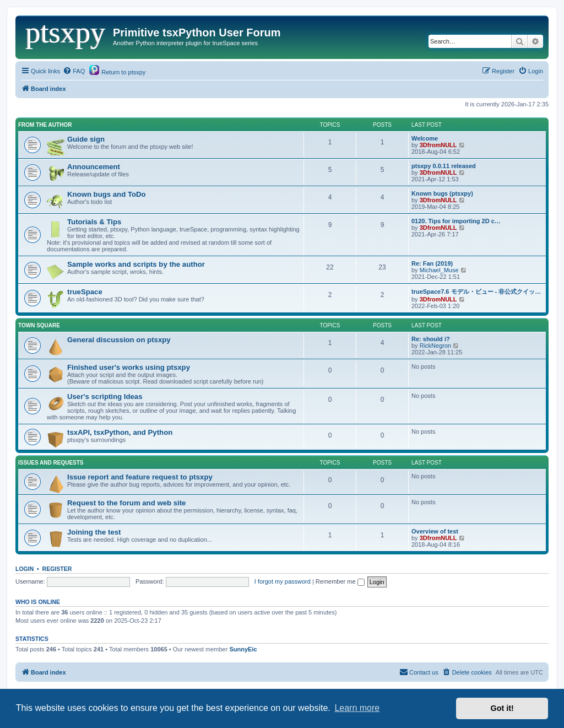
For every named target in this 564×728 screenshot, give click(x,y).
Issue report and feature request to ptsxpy (140, 477)
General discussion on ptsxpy (119, 340)
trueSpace (85, 292)
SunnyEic (243, 649)
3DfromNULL (438, 145)
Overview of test (435, 531)
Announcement (94, 167)
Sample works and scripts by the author (136, 264)
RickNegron (435, 346)
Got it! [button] (502, 708)
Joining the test (94, 532)
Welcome (425, 138)
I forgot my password (283, 581)
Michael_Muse (439, 270)
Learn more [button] (357, 708)
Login (25, 569)
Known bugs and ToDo (107, 194)
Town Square (39, 325)
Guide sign (86, 139)
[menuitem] (74, 71)
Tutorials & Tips (94, 222)
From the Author (45, 125)
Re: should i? (431, 339)
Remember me (340, 581)
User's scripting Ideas (105, 397)
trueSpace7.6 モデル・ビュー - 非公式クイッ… (476, 292)
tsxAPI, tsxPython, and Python (120, 432)
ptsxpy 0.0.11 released (444, 166)
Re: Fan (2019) (432, 263)
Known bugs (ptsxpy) (442, 193)
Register (57, 569)
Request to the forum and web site (126, 503)
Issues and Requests (51, 463)
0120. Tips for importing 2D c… (456, 221)
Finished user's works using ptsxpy (129, 367)
